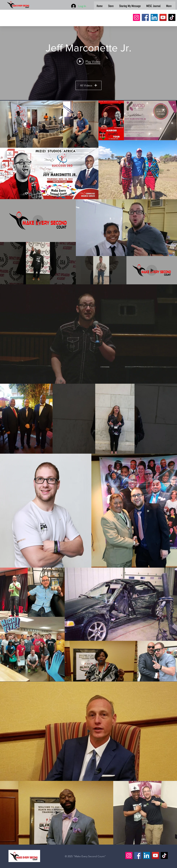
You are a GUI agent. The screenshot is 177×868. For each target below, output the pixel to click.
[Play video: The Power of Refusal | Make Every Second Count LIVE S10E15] (89, 61)
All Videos (88, 85)
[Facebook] (145, 17)
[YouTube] (163, 17)
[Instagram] (136, 17)
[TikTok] (172, 17)
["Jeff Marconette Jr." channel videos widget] (88, 63)
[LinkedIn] (154, 17)
